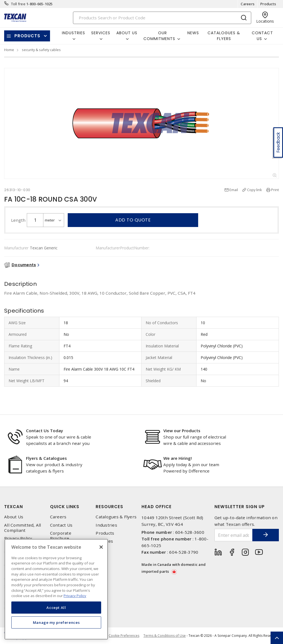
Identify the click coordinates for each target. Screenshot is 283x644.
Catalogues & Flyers (224, 36)
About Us (14, 517)
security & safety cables (41, 50)
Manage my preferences (56, 622)
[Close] (101, 547)
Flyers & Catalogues (46, 458)
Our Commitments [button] (159, 36)
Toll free (18, 4)
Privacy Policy (18, 538)
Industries (106, 525)
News (193, 33)
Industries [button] (74, 33)
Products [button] (27, 36)
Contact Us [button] (262, 36)
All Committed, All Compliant (23, 528)
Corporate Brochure (61, 536)
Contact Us (61, 525)
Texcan (14, 507)
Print (275, 190)
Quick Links (65, 507)
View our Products (182, 431)
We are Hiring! (178, 458)
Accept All (56, 608)
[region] (56, 589)
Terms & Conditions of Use (165, 636)
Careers (248, 4)
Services (104, 541)
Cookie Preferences (124, 636)
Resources (109, 507)
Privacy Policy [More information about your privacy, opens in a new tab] (75, 596)
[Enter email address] (233, 535)
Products (268, 4)
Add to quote (133, 220)
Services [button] (101, 33)
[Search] (162, 18)
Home (9, 50)
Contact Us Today (44, 431)
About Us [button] (127, 33)
